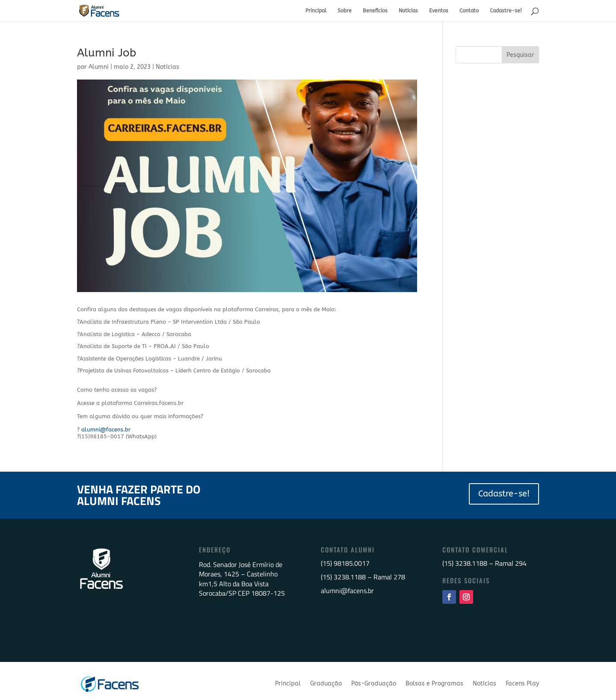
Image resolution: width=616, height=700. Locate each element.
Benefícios (375, 11)
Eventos (439, 11)
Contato (469, 11)
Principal (316, 11)
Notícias (408, 11)
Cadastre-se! (506, 11)
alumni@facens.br (106, 430)
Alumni (99, 67)
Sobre (345, 11)
